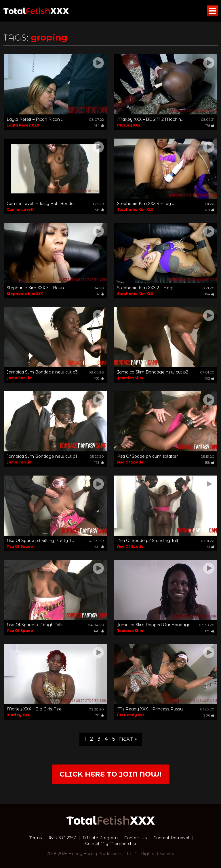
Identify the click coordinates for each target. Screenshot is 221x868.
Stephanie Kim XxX (135, 209)
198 (99, 210)
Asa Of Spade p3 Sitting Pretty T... (40, 541)
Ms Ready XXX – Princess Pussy (150, 709)
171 (100, 715)
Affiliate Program (100, 838)
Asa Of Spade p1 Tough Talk (35, 625)
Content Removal (171, 838)
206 (209, 715)
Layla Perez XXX (23, 125)
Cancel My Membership (111, 844)
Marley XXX (129, 125)
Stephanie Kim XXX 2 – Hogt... (147, 288)
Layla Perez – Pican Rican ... (35, 119)
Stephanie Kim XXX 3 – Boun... (37, 288)
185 (210, 631)
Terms (36, 838)
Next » (128, 739)
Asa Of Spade (130, 462)
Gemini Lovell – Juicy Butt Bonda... (41, 204)
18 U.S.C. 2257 (62, 838)
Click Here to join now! (110, 774)
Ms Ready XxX (131, 715)
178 (209, 210)
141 (210, 547)
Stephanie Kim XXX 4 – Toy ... (146, 204)
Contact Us (136, 838)
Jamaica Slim (20, 378)
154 (210, 294)
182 (209, 378)
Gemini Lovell (20, 209)
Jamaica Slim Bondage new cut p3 (42, 372)
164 (99, 125)
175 (210, 125)
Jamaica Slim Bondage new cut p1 (42, 456)
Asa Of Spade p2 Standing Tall (148, 541)
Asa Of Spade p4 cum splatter (147, 456)
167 (99, 294)
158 (210, 462)
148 (99, 631)
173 (99, 462)
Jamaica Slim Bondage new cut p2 (153, 372)
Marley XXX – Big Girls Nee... (35, 709)
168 (99, 378)
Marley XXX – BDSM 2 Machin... (150, 119)
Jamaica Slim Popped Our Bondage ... (156, 625)
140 (99, 547)
